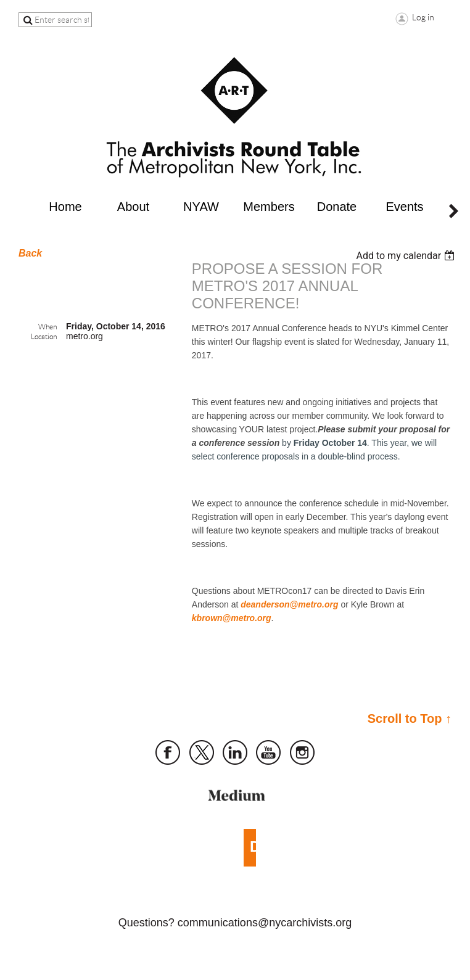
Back (30, 253)
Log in (423, 17)
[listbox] (407, 256)
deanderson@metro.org (289, 604)
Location (44, 336)
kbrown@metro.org (232, 618)
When (47, 327)
